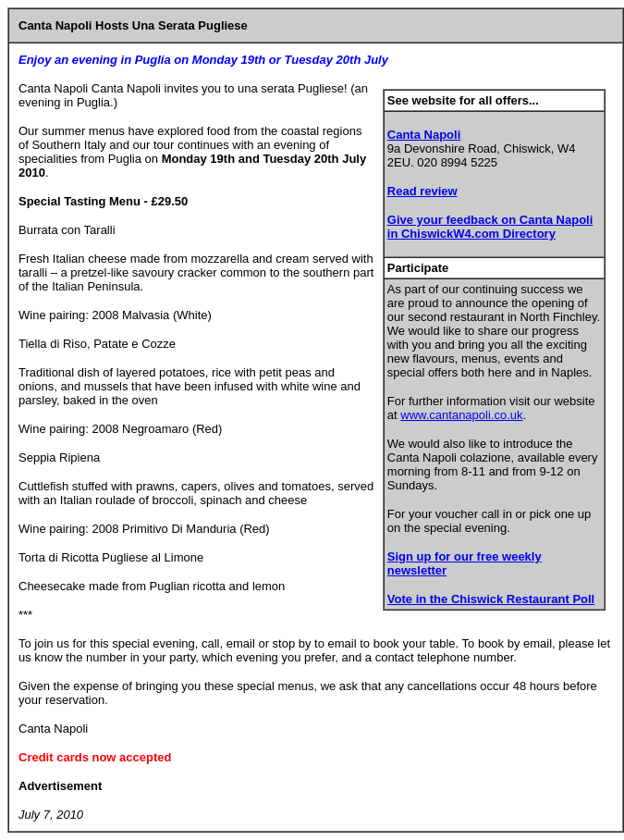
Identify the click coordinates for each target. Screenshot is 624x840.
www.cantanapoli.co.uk (461, 415)
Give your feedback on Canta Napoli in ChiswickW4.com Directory (490, 227)
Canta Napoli (424, 135)
